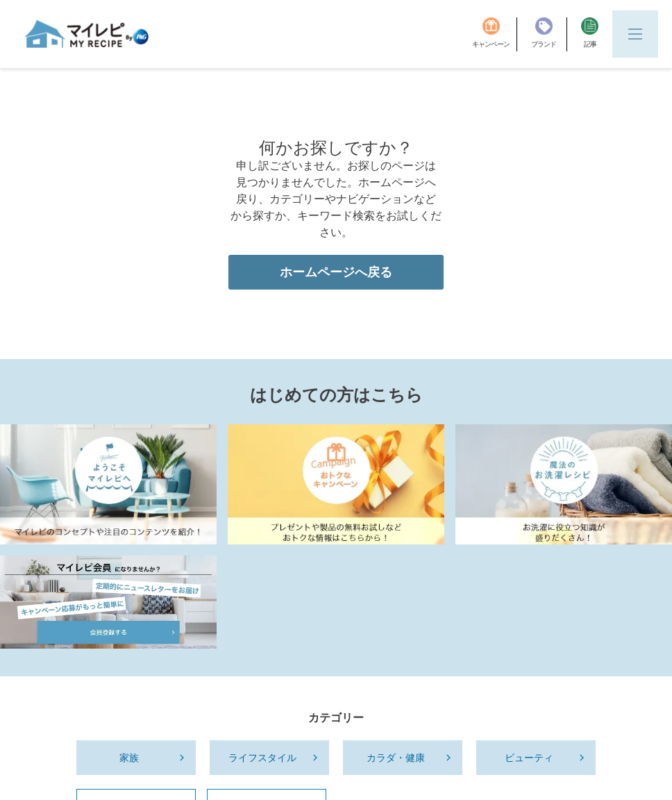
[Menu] (635, 34)
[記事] (590, 34)
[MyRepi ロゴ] (87, 34)
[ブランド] (549, 34)
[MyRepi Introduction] (108, 575)
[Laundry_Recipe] (564, 575)
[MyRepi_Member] (108, 692)
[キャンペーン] (495, 34)
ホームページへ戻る (336, 362)
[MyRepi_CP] (336, 575)
